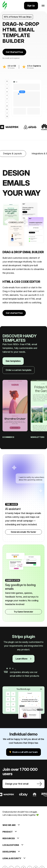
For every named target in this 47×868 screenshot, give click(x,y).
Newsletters (38, 437)
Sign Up (31, 6)
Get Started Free (14, 52)
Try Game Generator (23, 612)
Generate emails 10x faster (23, 532)
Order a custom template (19, 370)
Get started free (14, 313)
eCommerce (9, 437)
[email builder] (5, 6)
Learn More (23, 659)
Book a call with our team (23, 752)
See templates (13, 361)
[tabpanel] (23, 238)
